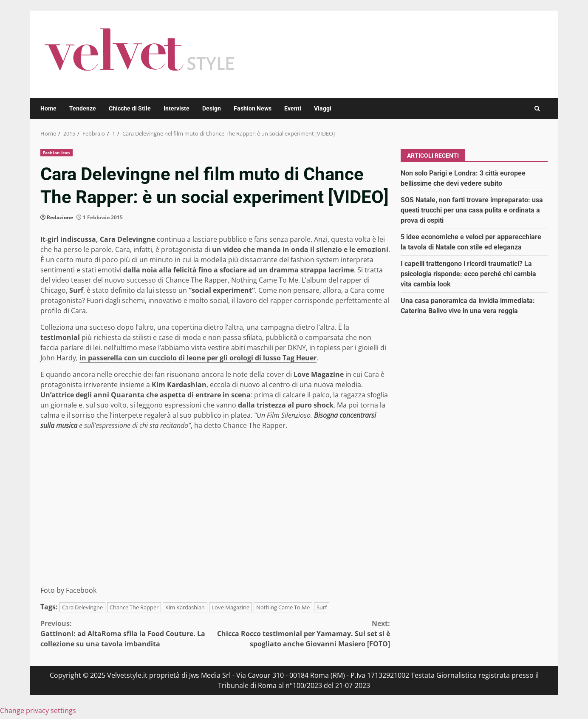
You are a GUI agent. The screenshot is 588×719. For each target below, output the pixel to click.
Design (212, 108)
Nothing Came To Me (283, 607)
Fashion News (253, 108)
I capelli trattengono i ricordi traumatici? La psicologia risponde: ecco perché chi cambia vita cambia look (468, 274)
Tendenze (83, 108)
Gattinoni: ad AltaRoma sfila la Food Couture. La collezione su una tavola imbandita (128, 633)
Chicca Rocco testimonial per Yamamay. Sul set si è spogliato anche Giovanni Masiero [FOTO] (303, 633)
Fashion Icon (57, 153)
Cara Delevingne (82, 607)
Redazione (60, 217)
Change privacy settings (38, 711)
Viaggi (323, 108)
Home (48, 108)
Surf (322, 607)
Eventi (293, 108)
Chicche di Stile (130, 108)
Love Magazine (230, 607)
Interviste (177, 108)
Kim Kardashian (185, 607)
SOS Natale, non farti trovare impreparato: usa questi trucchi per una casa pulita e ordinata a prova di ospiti (472, 210)
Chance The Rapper (134, 607)
